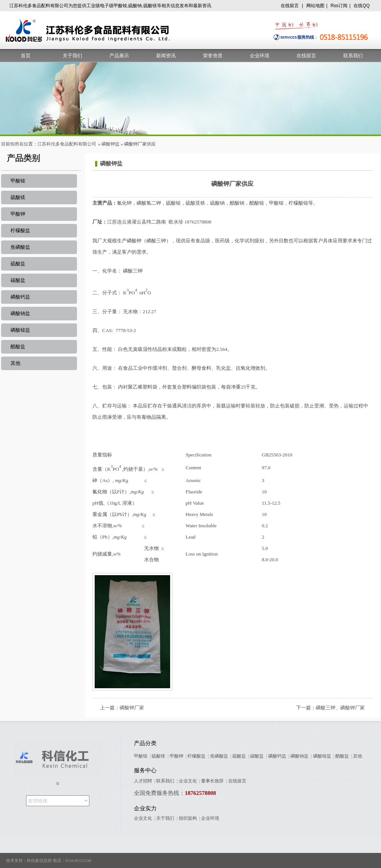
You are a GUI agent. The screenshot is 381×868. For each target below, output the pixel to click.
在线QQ (362, 6)
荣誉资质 (213, 56)
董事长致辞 (212, 781)
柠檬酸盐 (20, 230)
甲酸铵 (18, 181)
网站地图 (315, 6)
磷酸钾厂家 (132, 708)
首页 (26, 56)
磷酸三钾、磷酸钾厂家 (340, 708)
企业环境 (260, 56)
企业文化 (188, 781)
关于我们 (72, 56)
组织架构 (188, 818)
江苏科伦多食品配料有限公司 (67, 144)
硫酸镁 (18, 197)
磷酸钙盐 (20, 297)
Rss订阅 (339, 6)
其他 (15, 363)
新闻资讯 (166, 56)
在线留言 (290, 6)
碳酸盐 (18, 280)
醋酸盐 (18, 347)
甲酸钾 (18, 214)
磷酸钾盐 (111, 144)
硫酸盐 (18, 264)
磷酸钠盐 (20, 313)
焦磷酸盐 (20, 247)
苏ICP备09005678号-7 (357, 860)
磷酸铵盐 (20, 330)
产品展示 (119, 56)
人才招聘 (143, 781)
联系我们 (353, 56)
